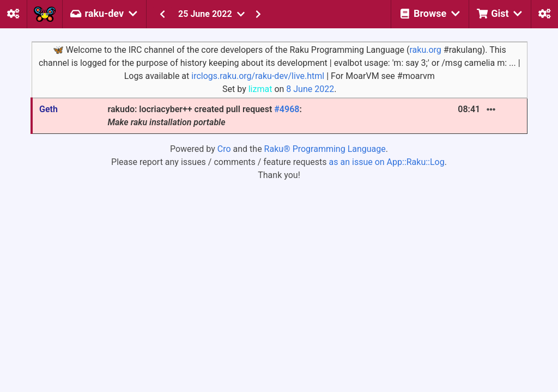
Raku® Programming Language (325, 149)
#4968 (287, 109)
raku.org (425, 50)
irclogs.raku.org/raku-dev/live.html (258, 76)
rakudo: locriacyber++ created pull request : (204, 116)
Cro (224, 149)
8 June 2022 (310, 89)
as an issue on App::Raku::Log (387, 162)
